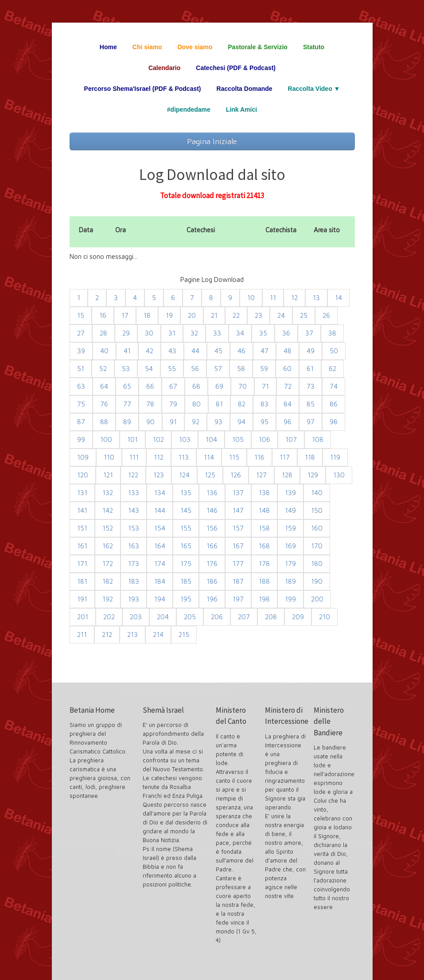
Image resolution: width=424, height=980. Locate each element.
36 (286, 333)
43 (172, 351)
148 (264, 510)
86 (334, 404)
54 (149, 369)
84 (288, 404)
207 (244, 617)
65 (127, 386)
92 (196, 422)
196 (212, 599)
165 (186, 546)
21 (214, 315)
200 (317, 599)
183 (134, 581)
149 (290, 510)
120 (83, 475)
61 (310, 369)
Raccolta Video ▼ (314, 89)
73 (311, 386)
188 (264, 581)
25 (304, 315)
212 (107, 634)
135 (186, 493)
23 (259, 315)
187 (238, 581)
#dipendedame (189, 109)
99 (81, 439)
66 (150, 386)
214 (158, 634)
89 (127, 422)
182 (108, 581)
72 (288, 386)
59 (264, 369)
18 (147, 315)
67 (173, 386)
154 (160, 528)
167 (238, 546)
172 (108, 564)
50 (334, 351)
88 (104, 422)
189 (290, 581)
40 (104, 351)
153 (134, 528)
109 (83, 457)
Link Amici (241, 109)
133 (134, 493)
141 (82, 510)
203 (136, 617)
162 (108, 546)
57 (218, 369)
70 (243, 386)
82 (242, 404)
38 (332, 333)
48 (288, 351)
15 (81, 315)
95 (265, 422)
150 (317, 510)
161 (82, 546)
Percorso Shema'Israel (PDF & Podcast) (143, 89)
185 (186, 581)
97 (311, 422)
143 (134, 510)
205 (190, 617)
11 (273, 298)
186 (212, 581)
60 (287, 369)
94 (241, 422)
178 (264, 564)
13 (316, 298)
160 (317, 528)
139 (290, 493)
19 (169, 315)
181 (82, 581)
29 (126, 333)
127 (261, 475)
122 (133, 475)
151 (82, 528)
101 (132, 439)
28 (103, 333)
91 (173, 422)
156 (212, 528)
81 (219, 404)
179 (290, 564)
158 (264, 528)
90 (150, 422)
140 (317, 493)
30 (149, 333)
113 (184, 457)
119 (335, 457)
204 (163, 617)
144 (160, 510)
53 (126, 369)
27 (81, 333)
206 (217, 617)
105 (238, 439)
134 (160, 493)
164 (160, 546)
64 (104, 386)
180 (317, 564)
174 (160, 564)
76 (104, 404)
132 (108, 493)
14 (338, 298)
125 (210, 475)
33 (217, 333)
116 (259, 457)
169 (290, 546)
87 (81, 422)
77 (127, 404)
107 (291, 439)
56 (195, 369)
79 (173, 404)
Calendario (164, 68)
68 (196, 386)
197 (238, 599)
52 (103, 369)
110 (109, 457)
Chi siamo (147, 47)
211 (82, 634)
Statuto (314, 47)
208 (271, 617)
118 (310, 457)
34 (240, 333)
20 (192, 315)
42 (150, 351)
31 (172, 333)
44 (195, 351)
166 (212, 546)
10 (251, 298)
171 (82, 564)
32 (194, 333)
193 (134, 599)
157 (238, 528)
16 (103, 315)
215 (184, 634)
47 (265, 351)
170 (317, 546)
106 (265, 439)
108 (318, 439)
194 (160, 599)
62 (333, 369)
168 (264, 546)
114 (209, 457)
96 (288, 422)
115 (234, 457)
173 (134, 564)
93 (218, 422)
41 (127, 351)
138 (264, 493)
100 (106, 439)
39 (81, 351)
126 (236, 475)
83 (265, 404)
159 (290, 528)
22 (236, 315)
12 (294, 298)
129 (313, 475)
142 (108, 510)
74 (334, 386)
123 (159, 475)
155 (186, 528)
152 (108, 528)
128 (287, 475)
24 (281, 315)
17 (125, 315)
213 (132, 634)
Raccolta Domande (245, 89)
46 (241, 351)
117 (285, 457)
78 (150, 404)
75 (81, 404)
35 (263, 333)
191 (82, 599)
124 (184, 475)
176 (212, 564)
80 (196, 404)
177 (238, 564)
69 (219, 386)
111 (134, 457)
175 (186, 564)
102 (158, 439)
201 (83, 617)
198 (264, 599)
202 (109, 617)
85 (311, 404)
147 (238, 510)
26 (326, 315)
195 (186, 599)
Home (108, 47)
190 (317, 581)
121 (108, 475)
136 (212, 493)
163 (134, 546)
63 (81, 386)
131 (82, 493)
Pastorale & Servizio (258, 47)
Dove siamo (195, 47)
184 (160, 581)
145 (186, 510)
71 (265, 386)
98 (334, 422)
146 (212, 510)
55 (172, 369)
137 (238, 493)
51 (81, 369)
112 (159, 457)
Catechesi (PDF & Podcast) (236, 68)
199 (290, 599)
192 (108, 599)
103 (185, 439)
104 (211, 439)
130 (339, 475)
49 (311, 351)
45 (218, 351)
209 (298, 617)
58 (241, 369)
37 (309, 333)
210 (325, 617)
